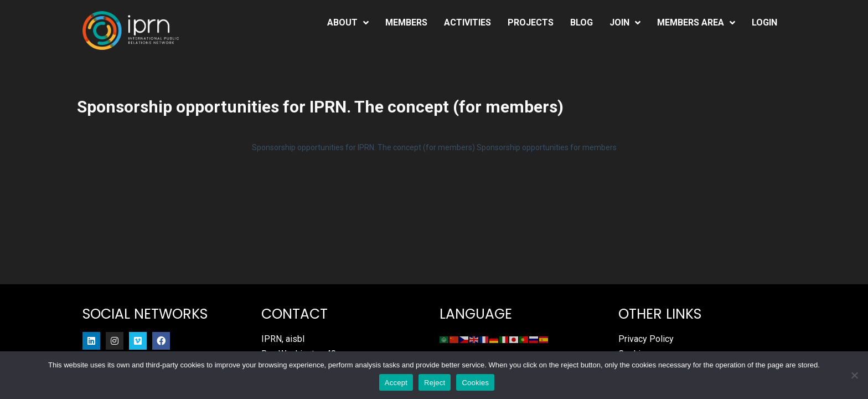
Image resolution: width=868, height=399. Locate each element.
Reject (435, 383)
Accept (396, 383)
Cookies (475, 383)
